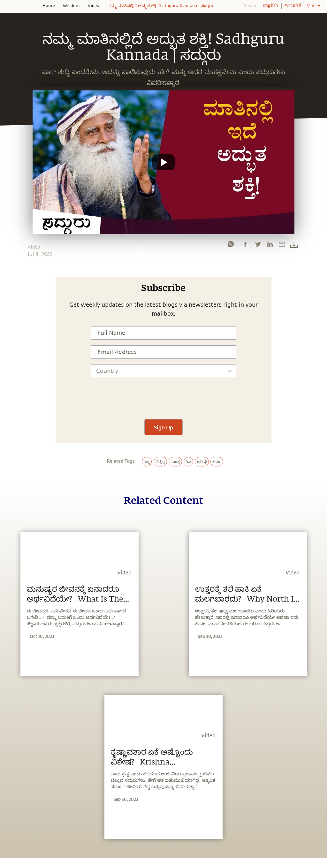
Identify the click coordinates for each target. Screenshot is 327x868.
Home (49, 6)
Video (94, 6)
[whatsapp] (231, 246)
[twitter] (258, 246)
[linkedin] (270, 246)
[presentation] (163, 395)
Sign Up (163, 427)
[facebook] (245, 246)
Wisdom (71, 6)
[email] (282, 246)
